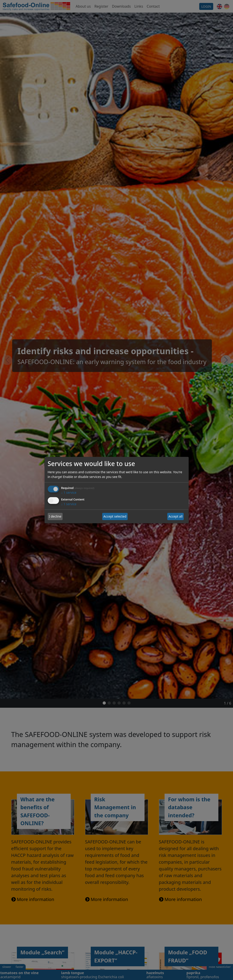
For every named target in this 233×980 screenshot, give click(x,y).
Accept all (175, 517)
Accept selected (115, 517)
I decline (55, 517)
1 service (69, 492)
